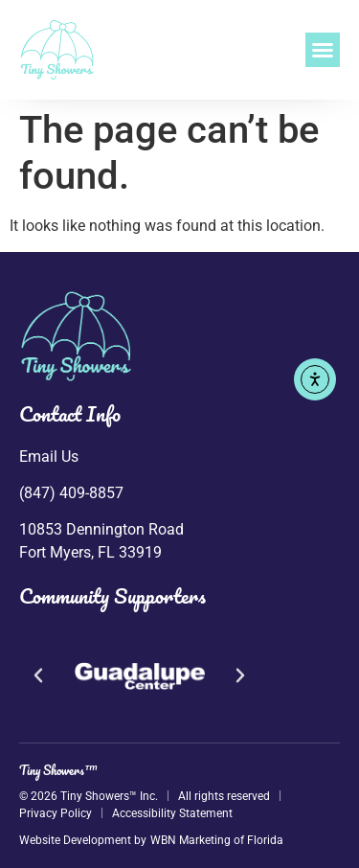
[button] (323, 50)
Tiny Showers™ (58, 770)
